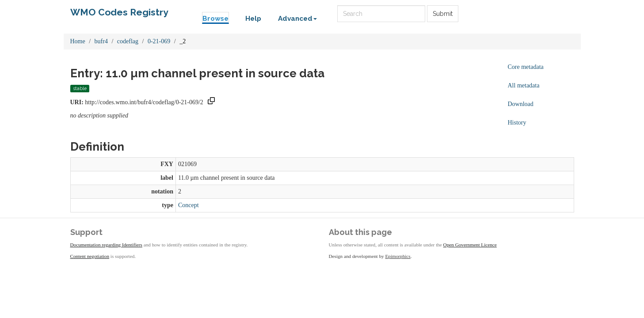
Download (521, 104)
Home (78, 41)
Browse (215, 19)
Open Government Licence (470, 245)
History (517, 123)
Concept (189, 205)
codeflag (128, 41)
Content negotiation (90, 256)
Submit (443, 14)
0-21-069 (159, 41)
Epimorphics (398, 256)
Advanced (297, 19)
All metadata (524, 85)
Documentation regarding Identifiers (106, 245)
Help (253, 19)
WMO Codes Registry (119, 12)
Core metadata (526, 67)
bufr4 (101, 41)
